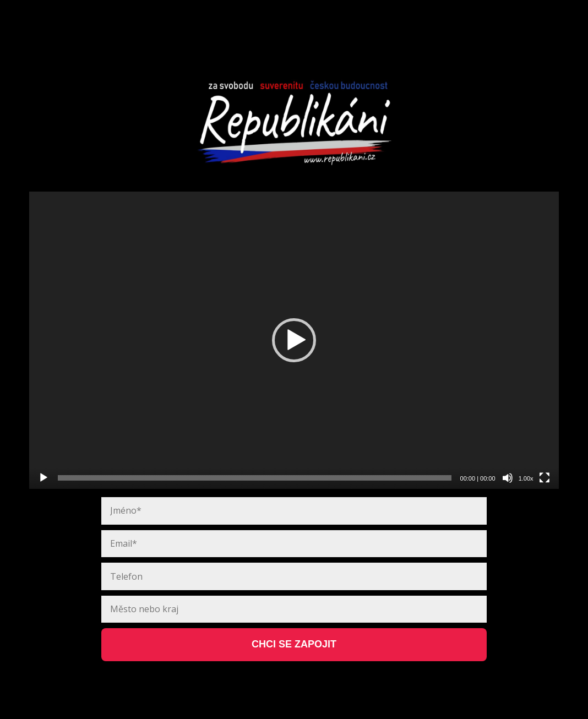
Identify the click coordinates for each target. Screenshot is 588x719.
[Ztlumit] (508, 478)
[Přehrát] (43, 478)
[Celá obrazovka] (545, 478)
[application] (294, 341)
